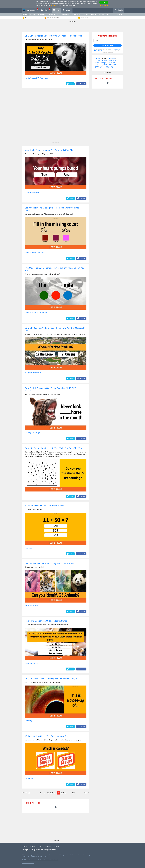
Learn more (54, 5)
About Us (57, 846)
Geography (65, 14)
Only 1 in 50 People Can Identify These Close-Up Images (51, 679)
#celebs (27, 78)
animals (101, 14)
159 (48, 793)
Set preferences (104, 5)
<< (26, 793)
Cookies (48, 846)
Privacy (33, 846)
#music (27, 663)
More (119, 14)
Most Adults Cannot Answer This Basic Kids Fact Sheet (50, 150)
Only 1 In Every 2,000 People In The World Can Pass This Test (53, 448)
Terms (40, 846)
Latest (25, 14)
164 (66, 793)
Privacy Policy (98, 51)
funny (108, 14)
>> (87, 793)
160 (51, 793)
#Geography (29, 373)
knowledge (42, 14)
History (85, 14)
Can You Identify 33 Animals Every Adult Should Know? (50, 563)
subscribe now (108, 45)
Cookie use (104, 51)
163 (62, 793)
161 (55, 793)
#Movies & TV (35, 78)
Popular (33, 14)
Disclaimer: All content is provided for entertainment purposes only (40, 860)
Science (93, 14)
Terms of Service (117, 49)
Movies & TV (76, 14)
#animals (28, 606)
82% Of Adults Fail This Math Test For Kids (44, 506)
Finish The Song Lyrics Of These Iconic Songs (46, 621)
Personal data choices (28, 863)
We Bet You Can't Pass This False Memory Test (47, 736)
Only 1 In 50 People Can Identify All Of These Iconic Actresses (53, 36)
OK (104, 2)
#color (27, 253)
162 (59, 793)
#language (28, 433)
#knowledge (44, 78)
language (51, 14)
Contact (24, 846)
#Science (28, 192)
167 (73, 793)
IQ (58, 14)
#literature (41, 253)
